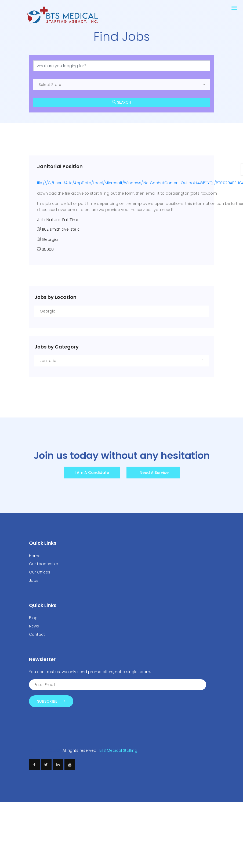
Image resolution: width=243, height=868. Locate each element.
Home (35, 556)
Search (122, 102)
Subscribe (51, 701)
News (34, 626)
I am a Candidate (92, 473)
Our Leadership (44, 564)
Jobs (34, 580)
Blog (33, 618)
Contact (37, 634)
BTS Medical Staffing (118, 750)
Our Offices (40, 572)
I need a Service (153, 473)
